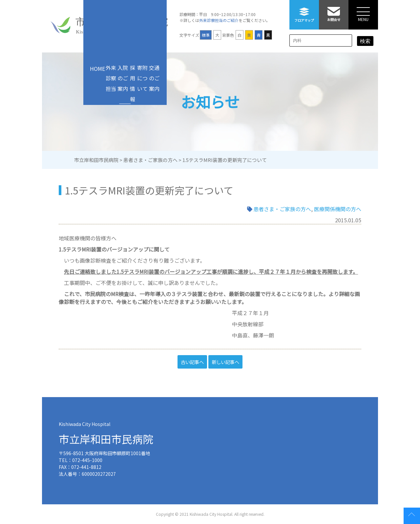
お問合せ (334, 11)
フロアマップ (304, 11)
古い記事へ (192, 362)
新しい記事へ (225, 362)
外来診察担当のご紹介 (219, 20)
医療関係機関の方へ (338, 209)
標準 (206, 35)
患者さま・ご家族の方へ (282, 209)
